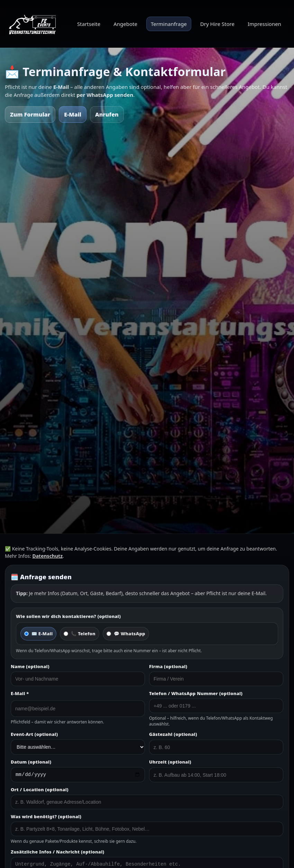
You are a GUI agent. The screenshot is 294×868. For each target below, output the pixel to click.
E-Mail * (20, 693)
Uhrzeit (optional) (170, 762)
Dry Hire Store (217, 24)
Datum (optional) (31, 762)
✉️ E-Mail (38, 634)
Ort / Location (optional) (40, 791)
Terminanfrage (169, 24)
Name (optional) (30, 666)
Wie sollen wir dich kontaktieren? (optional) (68, 616)
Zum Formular (30, 114)
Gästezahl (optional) (173, 734)
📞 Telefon (80, 634)
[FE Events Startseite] (34, 24)
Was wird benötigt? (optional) (46, 818)
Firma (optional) (168, 666)
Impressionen (264, 24)
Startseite (89, 24)
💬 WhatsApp (126, 634)
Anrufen (107, 114)
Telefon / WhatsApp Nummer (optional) (196, 693)
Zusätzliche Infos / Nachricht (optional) (57, 853)
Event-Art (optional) (34, 734)
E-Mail (73, 114)
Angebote (125, 24)
